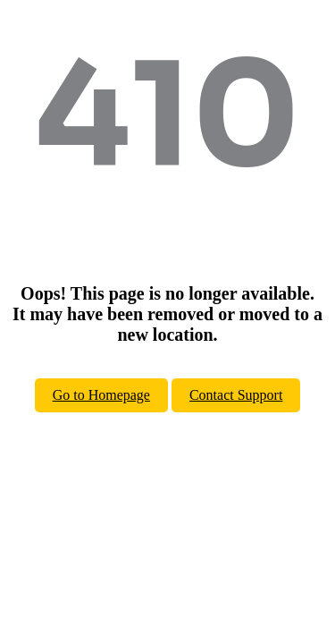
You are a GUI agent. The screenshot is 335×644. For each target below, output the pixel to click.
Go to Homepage (101, 395)
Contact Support (236, 395)
